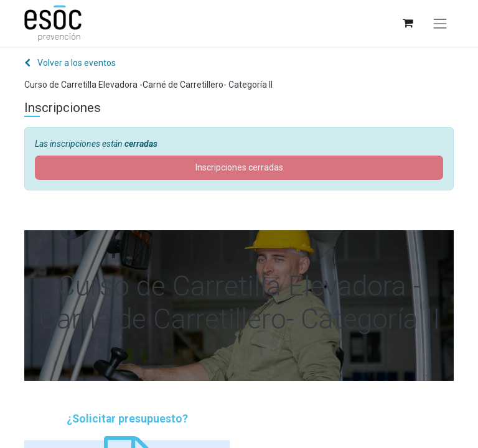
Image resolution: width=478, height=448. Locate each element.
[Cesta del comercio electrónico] (407, 23)
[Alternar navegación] (440, 24)
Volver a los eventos (70, 63)
